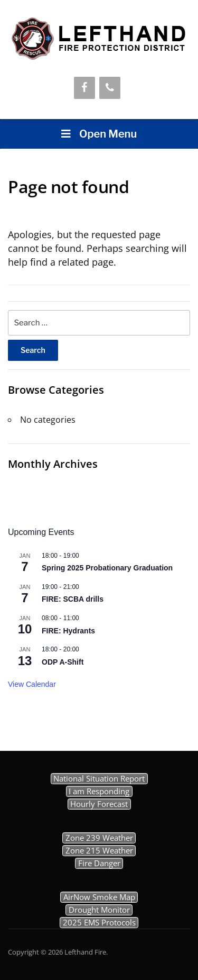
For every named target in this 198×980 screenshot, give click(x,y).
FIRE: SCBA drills (73, 599)
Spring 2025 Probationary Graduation (107, 568)
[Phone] (110, 88)
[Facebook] (84, 88)
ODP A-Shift (63, 662)
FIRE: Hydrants (68, 631)
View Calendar (32, 684)
